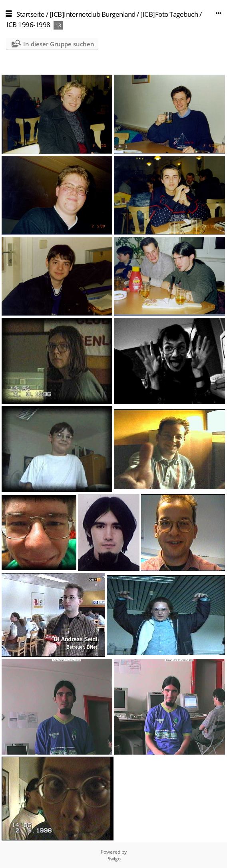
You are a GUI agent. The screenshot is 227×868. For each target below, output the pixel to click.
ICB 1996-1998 (28, 25)
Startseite (30, 14)
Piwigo (113, 859)
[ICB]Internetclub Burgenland (93, 14)
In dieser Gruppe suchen (59, 44)
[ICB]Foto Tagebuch (169, 14)
